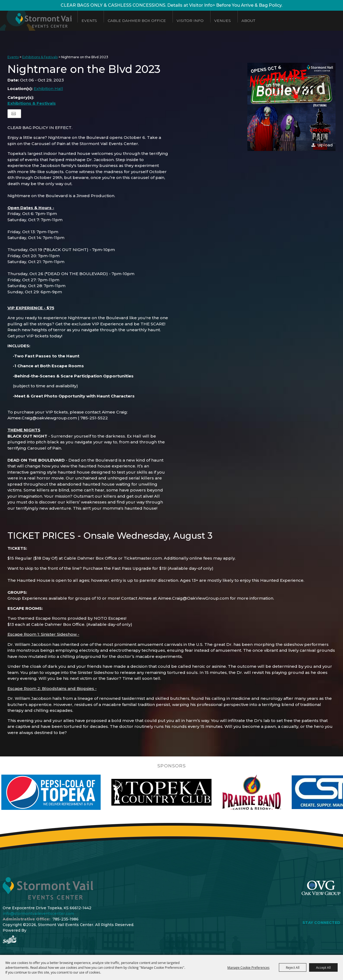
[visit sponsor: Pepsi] (65, 792)
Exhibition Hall (48, 89)
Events (93, 21)
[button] (291, 107)
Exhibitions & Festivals (40, 57)
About (253, 21)
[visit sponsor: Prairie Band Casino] (266, 792)
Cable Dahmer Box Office (141, 21)
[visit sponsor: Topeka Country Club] (175, 792)
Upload (325, 145)
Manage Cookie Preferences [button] (248, 967)
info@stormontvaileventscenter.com (38, 913)
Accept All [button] (323, 967)
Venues (227, 21)
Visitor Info (194, 21)
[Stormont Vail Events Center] (38, 21)
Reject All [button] (293, 967)
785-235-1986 (66, 919)
